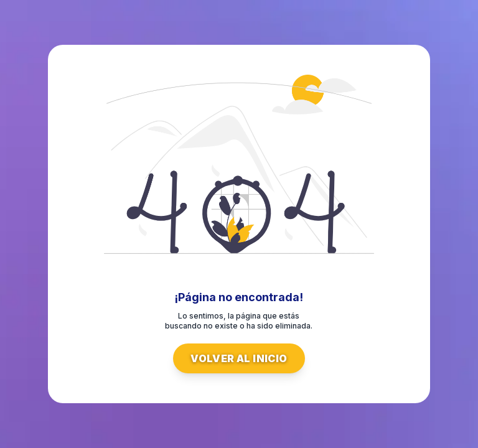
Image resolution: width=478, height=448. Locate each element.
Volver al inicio (239, 358)
